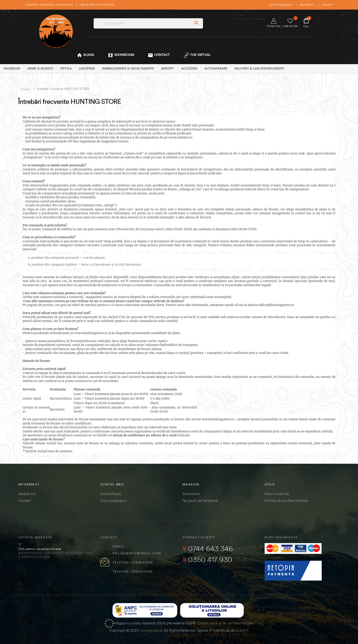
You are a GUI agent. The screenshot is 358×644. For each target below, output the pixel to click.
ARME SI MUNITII (40, 68)
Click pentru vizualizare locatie (39, 549)
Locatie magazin (280, 5)
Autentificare (111, 494)
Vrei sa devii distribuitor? (97, 5)
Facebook (12, 68)
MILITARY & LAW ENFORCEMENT (259, 68)
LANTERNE (87, 68)
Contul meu (274, 23)
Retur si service (277, 494)
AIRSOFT (168, 68)
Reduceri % (307, 5)
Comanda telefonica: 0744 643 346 (49, 5)
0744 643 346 (208, 549)
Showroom (191, 494)
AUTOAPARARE (216, 68)
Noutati (328, 5)
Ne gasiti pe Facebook (200, 500)
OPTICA (66, 68)
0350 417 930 (207, 560)
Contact (24, 500)
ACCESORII (189, 68)
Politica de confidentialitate (286, 500)
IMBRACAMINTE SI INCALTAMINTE (128, 68)
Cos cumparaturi (113, 500)
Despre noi (27, 494)
